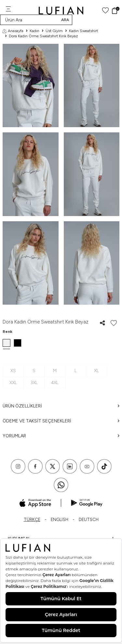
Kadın (34, 31)
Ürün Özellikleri (61, 406)
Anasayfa (13, 31)
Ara (65, 20)
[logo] (61, 11)
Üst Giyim (54, 31)
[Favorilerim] (105, 11)
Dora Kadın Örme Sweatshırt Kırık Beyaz (43, 36)
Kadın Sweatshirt (83, 31)
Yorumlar (61, 436)
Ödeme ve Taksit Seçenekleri (61, 421)
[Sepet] (115, 11)
